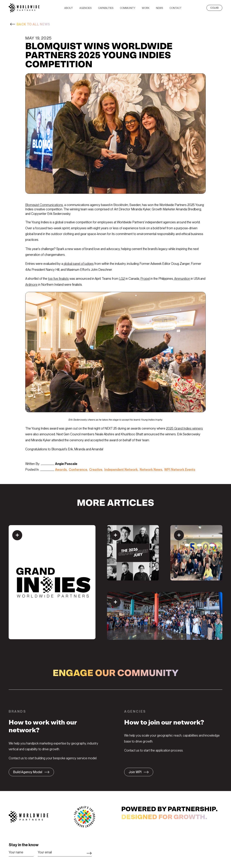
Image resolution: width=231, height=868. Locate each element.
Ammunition (182, 279)
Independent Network (121, 470)
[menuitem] (69, 8)
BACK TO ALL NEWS (33, 24)
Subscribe (89, 853)
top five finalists (58, 279)
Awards (61, 470)
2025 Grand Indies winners (184, 428)
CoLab (214, 8)
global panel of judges (78, 264)
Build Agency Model (28, 772)
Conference (78, 470)
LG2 (122, 279)
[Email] (65, 852)
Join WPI (135, 772)
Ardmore (31, 285)
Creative (96, 470)
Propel (145, 279)
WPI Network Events (180, 470)
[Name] (21, 852)
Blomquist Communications (44, 205)
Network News (151, 470)
